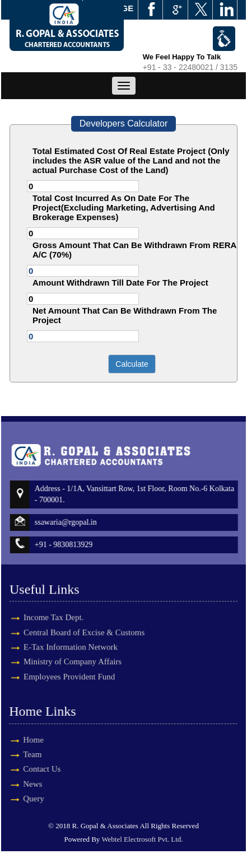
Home (24, 740)
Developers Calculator (123, 123)
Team (23, 754)
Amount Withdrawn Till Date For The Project (120, 283)
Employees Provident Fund (69, 667)
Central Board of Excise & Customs (84, 623)
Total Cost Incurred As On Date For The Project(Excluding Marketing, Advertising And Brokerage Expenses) (124, 207)
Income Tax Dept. (53, 608)
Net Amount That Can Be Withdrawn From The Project (125, 315)
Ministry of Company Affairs (73, 652)
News (23, 784)
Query (24, 799)
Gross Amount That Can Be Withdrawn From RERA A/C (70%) (134, 250)
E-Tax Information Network (71, 637)
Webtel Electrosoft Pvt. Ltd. (142, 839)
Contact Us (32, 769)
